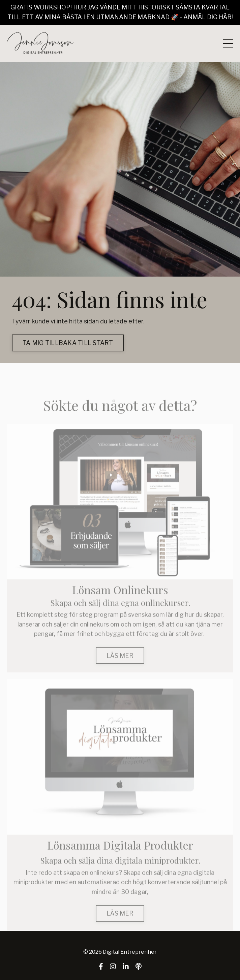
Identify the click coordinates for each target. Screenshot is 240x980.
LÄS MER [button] (120, 666)
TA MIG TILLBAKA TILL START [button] (68, 343)
